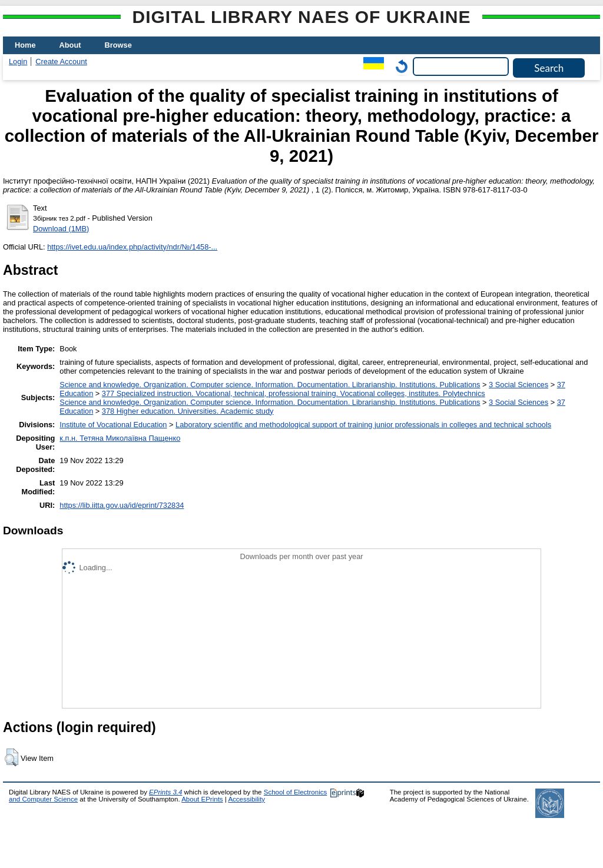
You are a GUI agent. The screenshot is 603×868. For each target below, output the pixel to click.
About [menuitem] (70, 45)
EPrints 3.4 (165, 792)
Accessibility (246, 799)
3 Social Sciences (518, 385)
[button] (11, 757)
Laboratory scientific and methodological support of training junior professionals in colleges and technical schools (363, 425)
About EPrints (202, 799)
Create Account (61, 61)
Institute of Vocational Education (113, 425)
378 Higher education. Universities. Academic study (188, 411)
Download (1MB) (61, 229)
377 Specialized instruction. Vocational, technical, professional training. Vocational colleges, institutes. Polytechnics (294, 393)
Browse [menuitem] (118, 45)
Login (18, 61)
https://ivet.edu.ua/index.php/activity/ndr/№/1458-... (132, 247)
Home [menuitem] (25, 45)
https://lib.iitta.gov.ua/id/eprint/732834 (122, 505)
